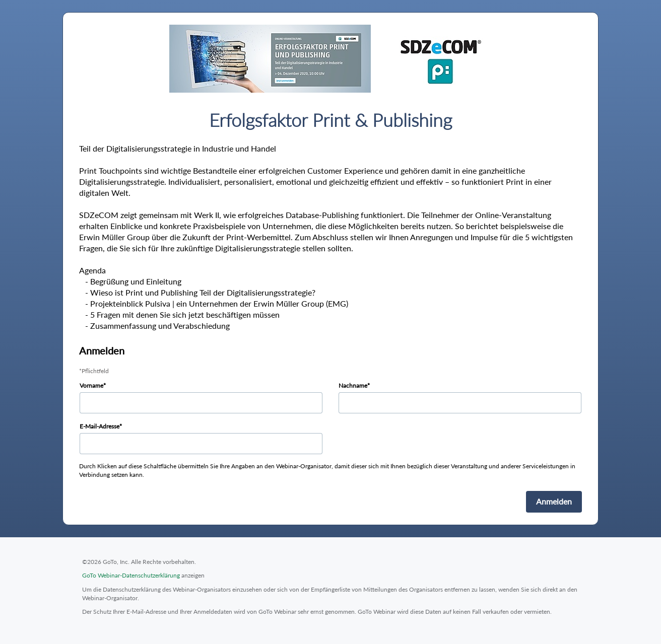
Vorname (91, 385)
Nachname (353, 385)
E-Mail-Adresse (100, 426)
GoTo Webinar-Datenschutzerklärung (131, 575)
